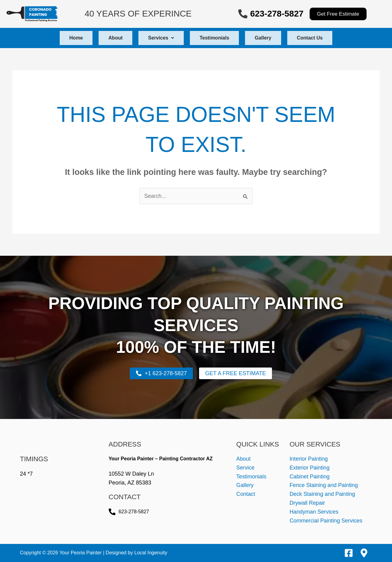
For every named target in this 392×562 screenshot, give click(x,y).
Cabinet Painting (310, 477)
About (108, 38)
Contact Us (322, 38)
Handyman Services (314, 512)
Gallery (271, 38)
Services (158, 38)
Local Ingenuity (151, 553)
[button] (158, 38)
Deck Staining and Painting (322, 494)
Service (246, 468)
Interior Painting (309, 459)
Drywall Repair (307, 503)
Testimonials (217, 38)
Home (63, 38)
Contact (246, 494)
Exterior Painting (310, 468)
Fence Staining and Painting (324, 485)
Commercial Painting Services (326, 521)
